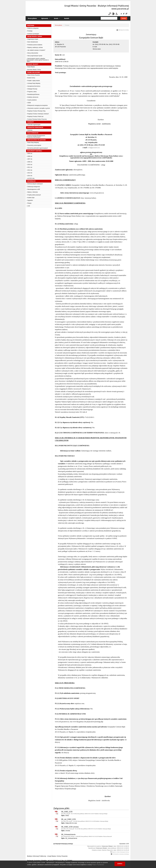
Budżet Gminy (31, 78)
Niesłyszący (110, 14)
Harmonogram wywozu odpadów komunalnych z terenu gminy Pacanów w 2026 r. (38, 60)
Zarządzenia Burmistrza (33, 86)
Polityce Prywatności (98, 865)
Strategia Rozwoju (32, 89)
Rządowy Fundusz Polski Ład (35, 116)
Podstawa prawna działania (34, 45)
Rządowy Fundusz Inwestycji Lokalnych (38, 114)
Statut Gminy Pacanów (33, 75)
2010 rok (29, 165)
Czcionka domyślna (122, 14)
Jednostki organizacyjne (34, 125)
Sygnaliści (30, 200)
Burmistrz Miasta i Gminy (34, 70)
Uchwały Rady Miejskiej (33, 83)
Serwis (56, 18)
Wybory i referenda (32, 192)
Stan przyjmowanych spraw (34, 56)
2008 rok (29, 162)
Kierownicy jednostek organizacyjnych (37, 148)
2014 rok (29, 176)
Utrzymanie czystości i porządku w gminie (38, 108)
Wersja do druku (124, 30)
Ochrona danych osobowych (35, 184)
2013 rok (29, 173)
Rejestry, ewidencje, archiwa (35, 47)
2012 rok (29, 170)
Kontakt (67, 18)
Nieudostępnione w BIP (33, 189)
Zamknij (120, 864)
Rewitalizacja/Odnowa (33, 94)
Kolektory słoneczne (32, 97)
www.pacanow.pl (120, 9)
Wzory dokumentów (32, 53)
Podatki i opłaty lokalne (33, 81)
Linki (28, 206)
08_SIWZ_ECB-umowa (70, 827)
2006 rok (29, 156)
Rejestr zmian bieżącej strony (120, 852)
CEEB (29, 103)
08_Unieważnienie (68, 834)
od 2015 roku (31, 178)
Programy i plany (32, 92)
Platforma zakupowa (33, 28)
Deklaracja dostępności (33, 187)
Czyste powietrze (32, 100)
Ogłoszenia (45, 18)
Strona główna (32, 18)
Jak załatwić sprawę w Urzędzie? (36, 50)
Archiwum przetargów (33, 34)
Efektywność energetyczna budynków (37, 105)
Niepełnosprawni (117, 14)
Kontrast (113, 14)
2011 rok (29, 167)
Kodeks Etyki (31, 198)
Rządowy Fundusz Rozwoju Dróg (36, 111)
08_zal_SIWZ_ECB (68, 819)
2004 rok (29, 153)
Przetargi (29, 31)
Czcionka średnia (124, 14)
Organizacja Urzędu (32, 39)
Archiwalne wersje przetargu (121, 854)
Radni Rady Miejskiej (33, 142)
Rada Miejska (31, 67)
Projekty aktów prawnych (34, 195)
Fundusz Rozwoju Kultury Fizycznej (37, 119)
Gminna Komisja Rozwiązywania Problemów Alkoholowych (36, 136)
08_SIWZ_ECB (67, 812)
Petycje (29, 203)
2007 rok (29, 159)
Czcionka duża (127, 14)
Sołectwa (30, 130)
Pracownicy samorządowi (34, 145)
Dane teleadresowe (32, 42)
